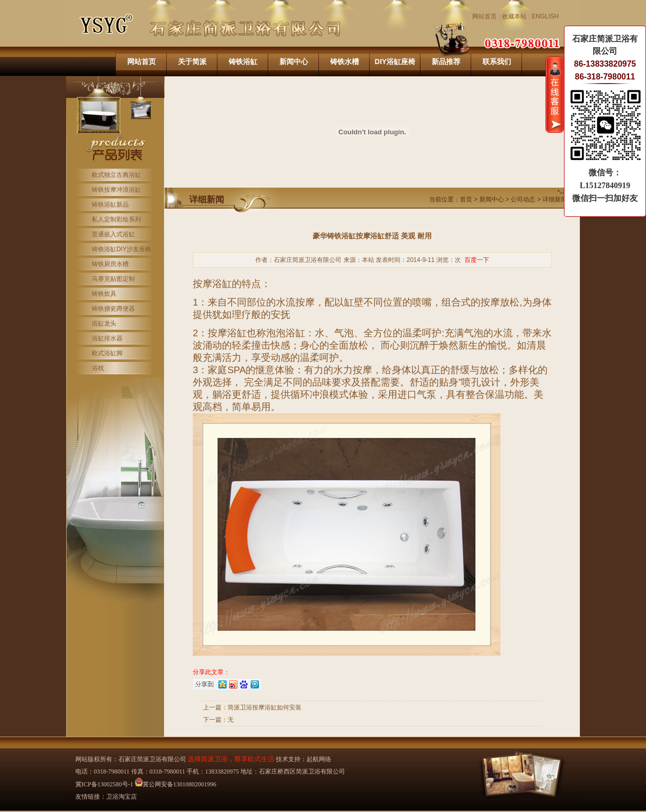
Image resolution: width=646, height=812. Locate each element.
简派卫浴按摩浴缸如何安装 (265, 707)
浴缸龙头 (104, 323)
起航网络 (319, 759)
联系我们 (497, 62)
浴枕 (98, 368)
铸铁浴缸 (243, 62)
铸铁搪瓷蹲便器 (113, 309)
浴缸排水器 (107, 338)
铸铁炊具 (104, 294)
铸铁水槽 (345, 62)
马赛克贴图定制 (113, 279)
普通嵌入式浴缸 (113, 234)
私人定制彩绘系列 (116, 219)
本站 (368, 260)
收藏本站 (514, 16)
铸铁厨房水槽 (110, 264)
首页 (466, 199)
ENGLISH (545, 16)
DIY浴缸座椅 (395, 62)
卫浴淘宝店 (122, 797)
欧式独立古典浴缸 (116, 175)
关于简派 (192, 62)
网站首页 (484, 16)
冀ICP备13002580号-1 (104, 784)
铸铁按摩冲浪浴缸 (116, 190)
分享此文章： (211, 672)
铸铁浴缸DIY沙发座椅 (122, 249)
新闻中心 (294, 62)
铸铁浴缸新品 (110, 205)
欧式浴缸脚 (107, 353)
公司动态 (523, 199)
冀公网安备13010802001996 (176, 784)
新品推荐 (446, 62)
